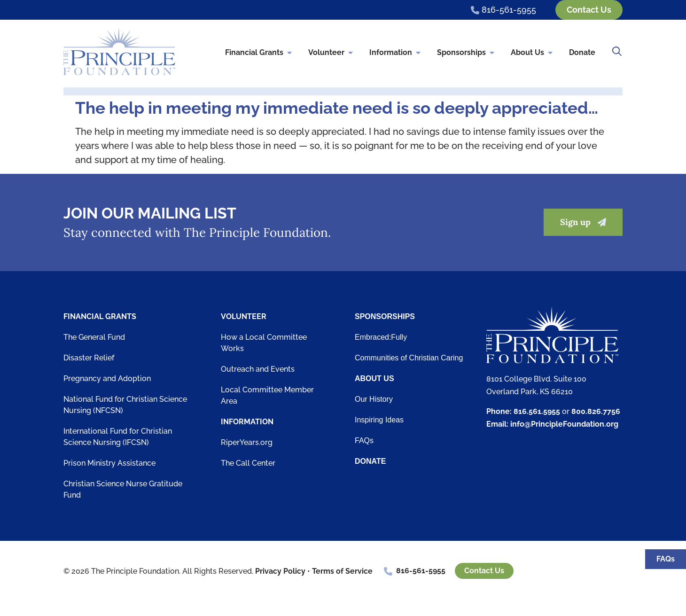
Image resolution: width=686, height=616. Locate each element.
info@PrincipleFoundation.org (564, 425)
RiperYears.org (247, 442)
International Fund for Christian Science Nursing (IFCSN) (118, 437)
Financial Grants (259, 53)
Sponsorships (466, 53)
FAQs (364, 441)
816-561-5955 (421, 571)
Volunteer (331, 53)
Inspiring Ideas (379, 420)
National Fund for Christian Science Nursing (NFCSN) (125, 405)
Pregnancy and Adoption (107, 378)
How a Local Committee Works (264, 343)
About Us (532, 53)
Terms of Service (342, 571)
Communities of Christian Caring (409, 358)
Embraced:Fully (381, 337)
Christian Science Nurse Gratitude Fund (123, 489)
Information (396, 53)
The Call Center (248, 463)
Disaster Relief (89, 358)
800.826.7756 (596, 411)
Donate (582, 53)
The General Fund (94, 337)
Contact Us (484, 571)
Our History (374, 399)
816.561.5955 (537, 411)
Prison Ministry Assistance (109, 463)
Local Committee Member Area (267, 395)
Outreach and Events (258, 369)
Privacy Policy (280, 571)
